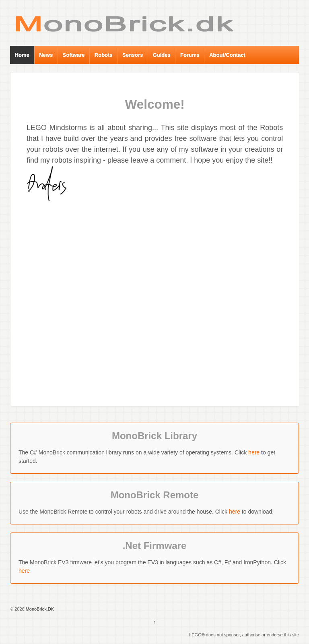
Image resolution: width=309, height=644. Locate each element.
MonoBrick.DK (39, 609)
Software (74, 55)
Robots (104, 55)
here (254, 452)
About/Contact (227, 55)
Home (22, 55)
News (46, 55)
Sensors (133, 55)
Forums (190, 55)
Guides (162, 55)
